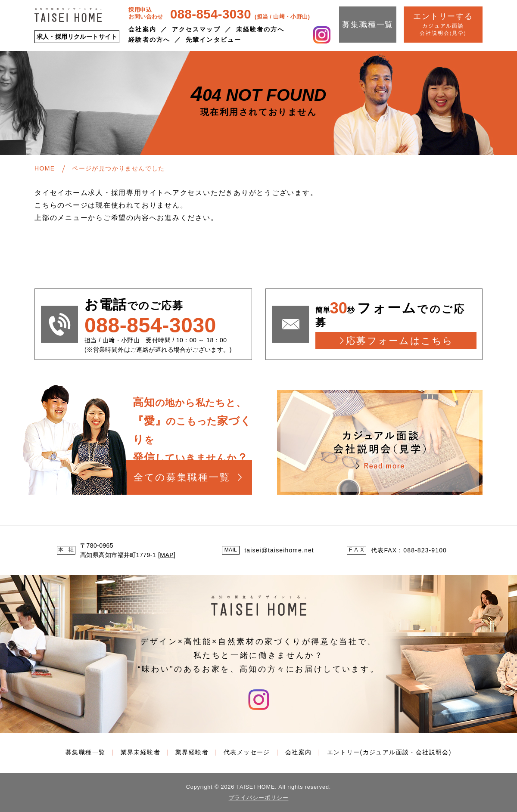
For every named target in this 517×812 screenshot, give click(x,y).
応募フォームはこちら (400, 341)
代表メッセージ (247, 752)
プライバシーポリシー (259, 798)
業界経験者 (192, 752)
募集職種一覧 (368, 25)
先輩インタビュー (213, 40)
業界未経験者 (140, 752)
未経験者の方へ (260, 29)
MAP (167, 555)
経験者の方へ (149, 40)
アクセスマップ (196, 29)
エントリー (389, 752)
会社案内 (142, 29)
